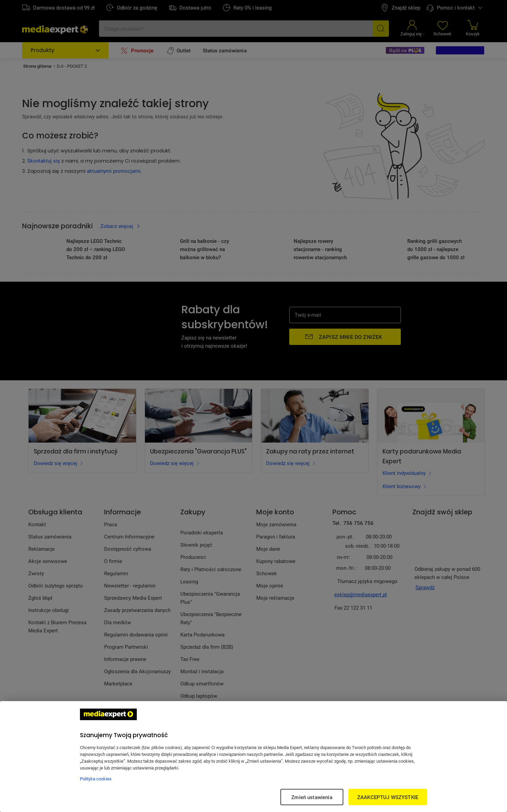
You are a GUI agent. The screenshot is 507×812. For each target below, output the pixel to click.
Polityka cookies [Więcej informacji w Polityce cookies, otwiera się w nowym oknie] (96, 779)
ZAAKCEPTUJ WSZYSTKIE (388, 797)
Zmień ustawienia (312, 797)
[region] (253, 757)
